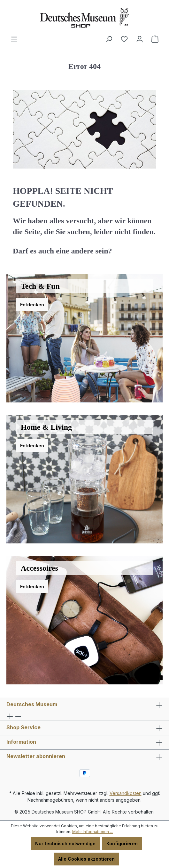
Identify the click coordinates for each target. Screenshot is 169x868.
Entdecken (32, 305)
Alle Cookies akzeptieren (86, 859)
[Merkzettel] (124, 39)
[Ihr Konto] (140, 39)
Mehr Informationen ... (92, 832)
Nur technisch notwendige (65, 843)
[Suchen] (109, 39)
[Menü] (14, 39)
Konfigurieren (122, 843)
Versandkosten (126, 793)
